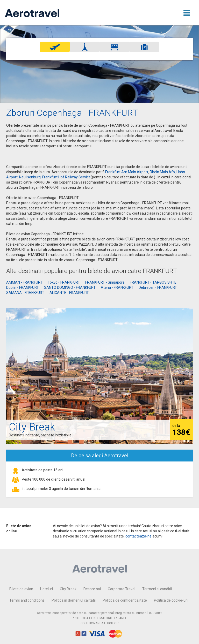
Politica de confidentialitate (125, 600)
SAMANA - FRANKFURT (25, 293)
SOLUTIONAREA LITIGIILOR (100, 623)
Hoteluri (47, 589)
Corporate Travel (122, 589)
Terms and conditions (27, 600)
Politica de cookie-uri (171, 600)
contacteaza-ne (138, 536)
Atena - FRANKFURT (117, 287)
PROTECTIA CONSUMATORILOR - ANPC (99, 618)
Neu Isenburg (30, 177)
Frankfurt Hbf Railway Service (66, 177)
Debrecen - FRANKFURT (158, 287)
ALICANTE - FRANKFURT (69, 293)
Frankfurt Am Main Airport (127, 172)
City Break (68, 589)
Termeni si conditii (157, 589)
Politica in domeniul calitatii (74, 600)
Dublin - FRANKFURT (23, 287)
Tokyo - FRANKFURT (64, 282)
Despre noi (92, 589)
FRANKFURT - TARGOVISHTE (153, 282)
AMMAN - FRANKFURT (24, 282)
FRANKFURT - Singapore (105, 282)
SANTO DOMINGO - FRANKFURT (70, 287)
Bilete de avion (21, 589)
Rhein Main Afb (162, 172)
